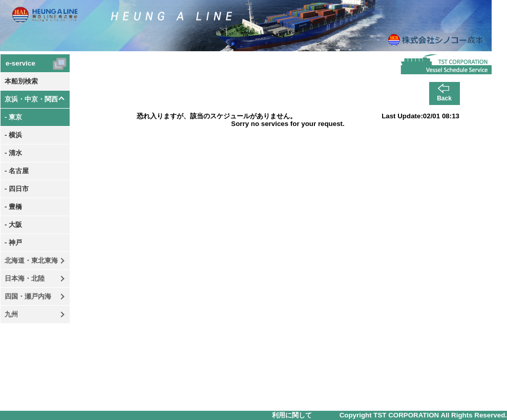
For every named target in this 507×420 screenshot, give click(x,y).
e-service (20, 63)
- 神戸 (13, 243)
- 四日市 (17, 189)
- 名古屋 (17, 171)
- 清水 (13, 153)
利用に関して (292, 415)
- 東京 (13, 117)
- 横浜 (13, 135)
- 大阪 (13, 225)
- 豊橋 (13, 207)
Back (444, 98)
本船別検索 (21, 81)
